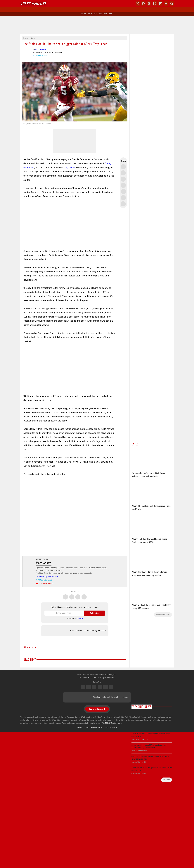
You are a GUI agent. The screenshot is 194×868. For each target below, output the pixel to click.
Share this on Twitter (123, 167)
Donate (80, 727)
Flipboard (160, 4)
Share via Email (123, 204)
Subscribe (94, 613)
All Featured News (163, 615)
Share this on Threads (123, 179)
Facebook (72, 595)
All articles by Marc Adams (47, 576)
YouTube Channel (46, 584)
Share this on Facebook (123, 173)
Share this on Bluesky (123, 185)
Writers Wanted (97, 709)
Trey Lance (69, 168)
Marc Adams (27, 52)
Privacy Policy (98, 727)
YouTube (111, 687)
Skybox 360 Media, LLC (108, 675)
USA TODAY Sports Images (111, 723)
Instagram (84, 595)
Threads (78, 595)
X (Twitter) (83, 687)
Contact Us (88, 727)
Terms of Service (111, 727)
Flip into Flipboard (123, 191)
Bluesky (105, 687)
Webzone (33, 3)
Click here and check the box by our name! (88, 631)
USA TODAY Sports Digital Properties (101, 678)
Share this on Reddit (123, 198)
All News (167, 780)
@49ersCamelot (41, 55)
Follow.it (80, 618)
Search (172, 4)
